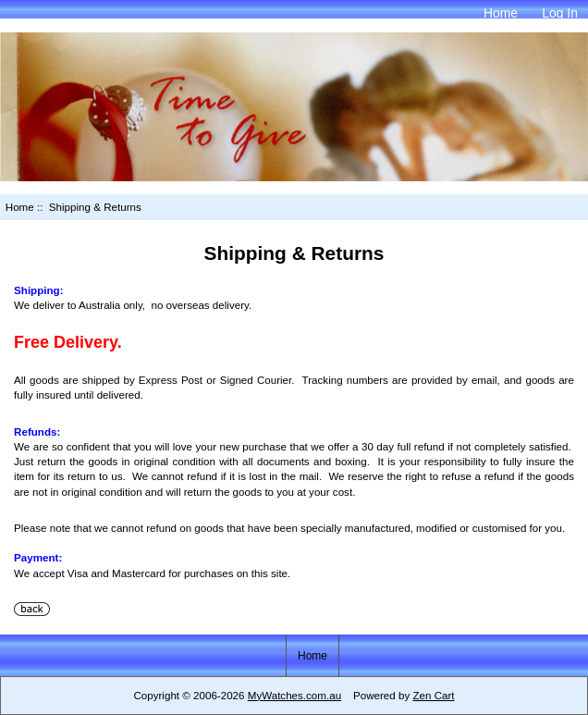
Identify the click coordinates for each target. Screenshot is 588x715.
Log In (560, 13)
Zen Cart (433, 695)
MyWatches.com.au (294, 695)
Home (501, 13)
